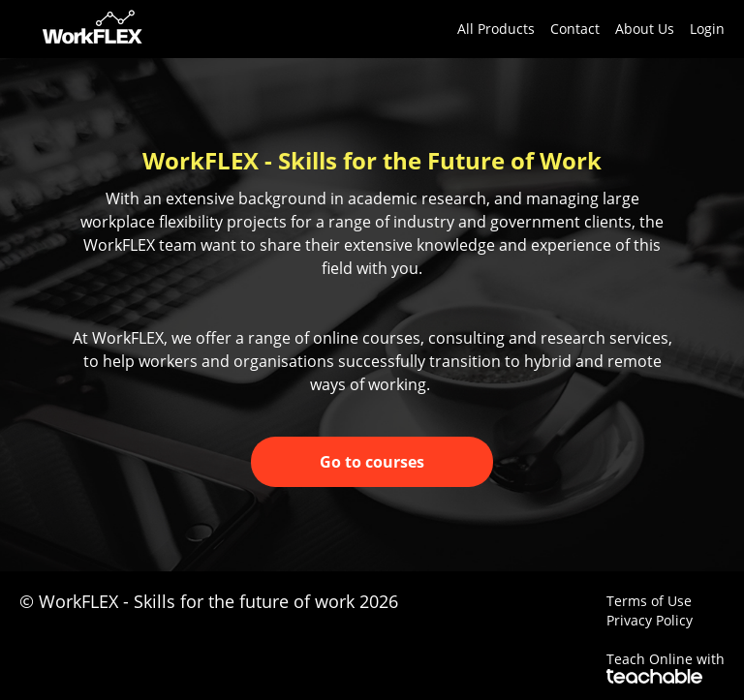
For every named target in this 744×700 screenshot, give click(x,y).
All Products (496, 29)
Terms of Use (649, 601)
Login (707, 29)
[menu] (583, 29)
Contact (575, 29)
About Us (645, 29)
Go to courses (372, 462)
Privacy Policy (650, 620)
